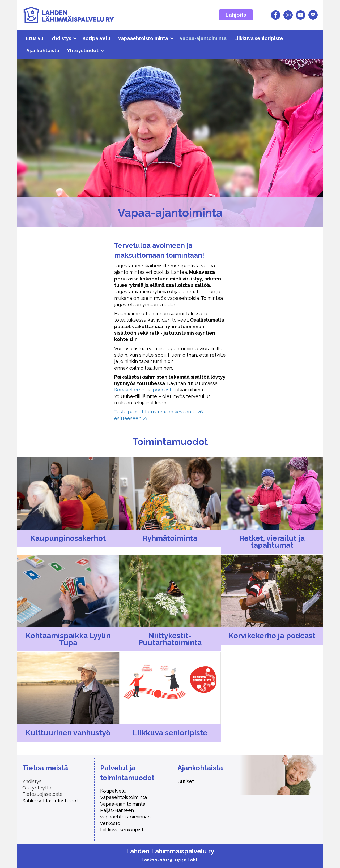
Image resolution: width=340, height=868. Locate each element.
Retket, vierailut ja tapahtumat (272, 542)
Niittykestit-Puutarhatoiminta (170, 639)
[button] (75, 38)
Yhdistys (61, 38)
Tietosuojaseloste (42, 794)
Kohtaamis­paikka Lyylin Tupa (68, 639)
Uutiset (186, 781)
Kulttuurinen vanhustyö (68, 733)
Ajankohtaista (43, 51)
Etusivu (35, 38)
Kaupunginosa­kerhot (68, 538)
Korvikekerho (129, 390)
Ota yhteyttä (37, 788)
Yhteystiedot (83, 51)
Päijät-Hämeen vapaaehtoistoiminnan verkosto (125, 817)
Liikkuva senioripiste (259, 38)
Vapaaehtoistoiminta (143, 38)
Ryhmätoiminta (170, 538)
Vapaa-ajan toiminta (123, 804)
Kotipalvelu (96, 38)
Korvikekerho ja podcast (272, 636)
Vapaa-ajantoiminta (203, 38)
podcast (162, 390)
